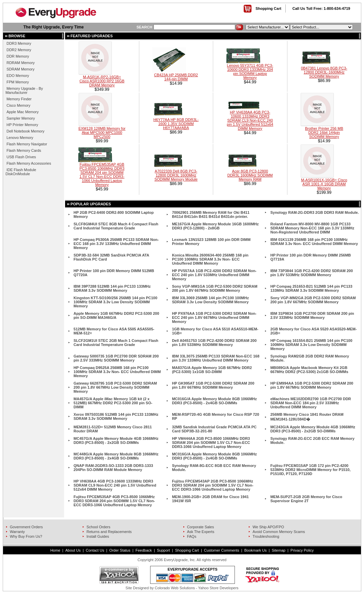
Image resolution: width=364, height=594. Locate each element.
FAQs (192, 536)
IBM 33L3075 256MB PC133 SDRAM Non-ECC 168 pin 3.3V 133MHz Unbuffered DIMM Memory (216, 358)
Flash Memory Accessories (29, 163)
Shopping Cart (268, 8)
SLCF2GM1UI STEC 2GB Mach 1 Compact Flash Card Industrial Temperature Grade (116, 343)
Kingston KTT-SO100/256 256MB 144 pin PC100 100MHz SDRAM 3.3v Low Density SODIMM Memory (115, 302)
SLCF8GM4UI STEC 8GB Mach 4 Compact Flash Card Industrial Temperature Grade (116, 226)
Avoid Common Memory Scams (279, 532)
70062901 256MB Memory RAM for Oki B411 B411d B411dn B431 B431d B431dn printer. (211, 214)
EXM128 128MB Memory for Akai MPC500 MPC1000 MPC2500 (102, 132)
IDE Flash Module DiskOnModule (21, 172)
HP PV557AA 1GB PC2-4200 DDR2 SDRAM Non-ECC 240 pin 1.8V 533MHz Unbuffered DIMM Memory (214, 275)
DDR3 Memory (19, 43)
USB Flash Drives (21, 157)
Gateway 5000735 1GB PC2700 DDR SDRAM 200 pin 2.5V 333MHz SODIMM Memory (116, 358)
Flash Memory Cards (24, 150)
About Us (73, 550)
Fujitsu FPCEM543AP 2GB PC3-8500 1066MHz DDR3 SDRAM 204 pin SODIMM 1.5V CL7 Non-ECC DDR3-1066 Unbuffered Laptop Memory (213, 485)
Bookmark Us (256, 550)
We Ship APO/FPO (268, 527)
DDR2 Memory (19, 50)
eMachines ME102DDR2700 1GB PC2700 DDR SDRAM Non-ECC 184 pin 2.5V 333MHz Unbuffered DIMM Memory (311, 403)
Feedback (144, 550)
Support (164, 550)
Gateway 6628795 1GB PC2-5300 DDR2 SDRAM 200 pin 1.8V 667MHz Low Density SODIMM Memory (115, 387)
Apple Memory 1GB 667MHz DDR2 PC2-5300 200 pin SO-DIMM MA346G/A (116, 315)
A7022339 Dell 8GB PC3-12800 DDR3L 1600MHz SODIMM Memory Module (176, 175)
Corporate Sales (201, 527)
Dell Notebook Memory (25, 131)
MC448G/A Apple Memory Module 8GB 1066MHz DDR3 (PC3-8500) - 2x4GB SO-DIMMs (116, 456)
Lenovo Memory (20, 138)
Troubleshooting (266, 536)
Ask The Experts (201, 532)
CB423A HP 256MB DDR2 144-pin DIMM (176, 77)
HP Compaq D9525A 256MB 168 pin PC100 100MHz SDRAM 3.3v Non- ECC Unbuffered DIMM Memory (117, 372)
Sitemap (279, 550)
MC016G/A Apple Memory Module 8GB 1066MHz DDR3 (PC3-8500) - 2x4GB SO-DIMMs (214, 401)
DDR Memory (18, 56)
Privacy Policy (302, 550)
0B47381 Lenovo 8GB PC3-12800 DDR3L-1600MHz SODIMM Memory (324, 72)
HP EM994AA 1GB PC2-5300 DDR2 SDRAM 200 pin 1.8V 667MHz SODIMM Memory (312, 385)
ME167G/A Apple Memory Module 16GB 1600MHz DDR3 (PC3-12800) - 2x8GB (215, 226)
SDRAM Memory (21, 69)
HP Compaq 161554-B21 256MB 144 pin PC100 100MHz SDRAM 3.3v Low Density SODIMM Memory (311, 345)
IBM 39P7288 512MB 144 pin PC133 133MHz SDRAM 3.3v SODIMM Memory (112, 288)
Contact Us (95, 550)
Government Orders (26, 527)
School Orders (98, 527)
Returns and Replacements (109, 532)
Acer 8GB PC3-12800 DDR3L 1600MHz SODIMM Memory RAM (250, 175)
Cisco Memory (18, 105)
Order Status (120, 550)
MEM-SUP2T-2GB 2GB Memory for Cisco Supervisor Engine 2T (306, 499)
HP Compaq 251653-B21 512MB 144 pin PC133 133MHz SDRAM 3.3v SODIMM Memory (311, 288)
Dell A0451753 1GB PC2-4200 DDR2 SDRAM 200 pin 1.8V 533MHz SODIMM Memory (214, 343)
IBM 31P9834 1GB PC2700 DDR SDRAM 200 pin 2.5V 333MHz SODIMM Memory (312, 315)
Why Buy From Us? (26, 536)
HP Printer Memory (22, 125)
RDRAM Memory (21, 63)
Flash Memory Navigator (27, 144)
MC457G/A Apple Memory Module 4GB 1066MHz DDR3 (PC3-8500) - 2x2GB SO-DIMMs (116, 441)
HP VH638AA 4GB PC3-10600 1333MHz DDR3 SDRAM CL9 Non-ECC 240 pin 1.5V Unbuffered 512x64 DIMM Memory (250, 120)
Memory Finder (19, 99)
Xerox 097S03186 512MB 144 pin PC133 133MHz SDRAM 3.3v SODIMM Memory (116, 416)
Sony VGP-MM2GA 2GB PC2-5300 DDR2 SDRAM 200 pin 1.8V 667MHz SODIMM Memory (313, 300)
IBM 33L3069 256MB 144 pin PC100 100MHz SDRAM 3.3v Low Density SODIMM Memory (210, 300)
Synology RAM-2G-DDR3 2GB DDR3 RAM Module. (315, 212)
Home (55, 550)
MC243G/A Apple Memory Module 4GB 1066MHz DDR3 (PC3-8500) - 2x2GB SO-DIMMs (313, 429)
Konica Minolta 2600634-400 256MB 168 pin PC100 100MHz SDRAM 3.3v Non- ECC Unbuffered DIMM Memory (210, 259)
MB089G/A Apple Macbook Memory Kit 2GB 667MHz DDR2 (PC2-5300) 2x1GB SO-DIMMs (309, 370)
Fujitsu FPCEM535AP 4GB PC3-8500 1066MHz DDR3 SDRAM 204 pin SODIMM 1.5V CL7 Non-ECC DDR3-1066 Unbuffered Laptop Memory (102, 175)
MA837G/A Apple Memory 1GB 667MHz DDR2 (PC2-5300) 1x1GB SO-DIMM (212, 370)
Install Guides (98, 536)
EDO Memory (18, 76)
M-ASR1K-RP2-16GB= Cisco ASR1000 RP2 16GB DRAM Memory (102, 81)
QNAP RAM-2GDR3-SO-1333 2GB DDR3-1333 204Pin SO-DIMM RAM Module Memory (113, 468)
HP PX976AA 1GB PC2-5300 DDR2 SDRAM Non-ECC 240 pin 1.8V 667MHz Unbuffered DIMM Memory (214, 318)
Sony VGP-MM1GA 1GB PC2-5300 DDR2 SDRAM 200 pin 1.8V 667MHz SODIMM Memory (215, 288)
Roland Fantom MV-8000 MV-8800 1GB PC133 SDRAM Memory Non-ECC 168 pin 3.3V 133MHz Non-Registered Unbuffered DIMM (312, 228)
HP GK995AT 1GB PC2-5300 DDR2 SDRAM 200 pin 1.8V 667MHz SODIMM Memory (213, 385)
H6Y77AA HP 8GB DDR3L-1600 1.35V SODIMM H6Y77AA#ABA (176, 124)
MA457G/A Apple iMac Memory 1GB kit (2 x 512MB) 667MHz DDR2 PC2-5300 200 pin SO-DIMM (113, 403)
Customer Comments (222, 550)
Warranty (17, 532)
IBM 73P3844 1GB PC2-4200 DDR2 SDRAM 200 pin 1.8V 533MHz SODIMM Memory (312, 273)
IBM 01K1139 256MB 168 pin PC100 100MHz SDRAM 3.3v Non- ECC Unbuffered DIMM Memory (314, 242)
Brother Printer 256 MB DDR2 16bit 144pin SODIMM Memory (324, 132)
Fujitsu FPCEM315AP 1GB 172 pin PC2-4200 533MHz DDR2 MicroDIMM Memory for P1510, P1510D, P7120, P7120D (311, 470)
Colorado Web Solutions (175, 588)
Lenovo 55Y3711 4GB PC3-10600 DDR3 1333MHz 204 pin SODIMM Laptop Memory (250, 71)
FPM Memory (18, 82)
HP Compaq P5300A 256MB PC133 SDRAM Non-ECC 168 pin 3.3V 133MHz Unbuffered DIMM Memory (116, 244)
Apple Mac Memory (23, 112)
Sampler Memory (21, 118)
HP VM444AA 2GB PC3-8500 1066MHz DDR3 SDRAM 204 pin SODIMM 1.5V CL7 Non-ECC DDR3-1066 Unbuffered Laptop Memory (211, 443)
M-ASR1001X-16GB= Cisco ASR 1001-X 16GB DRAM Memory (324, 184)
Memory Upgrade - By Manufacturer (24, 90)
